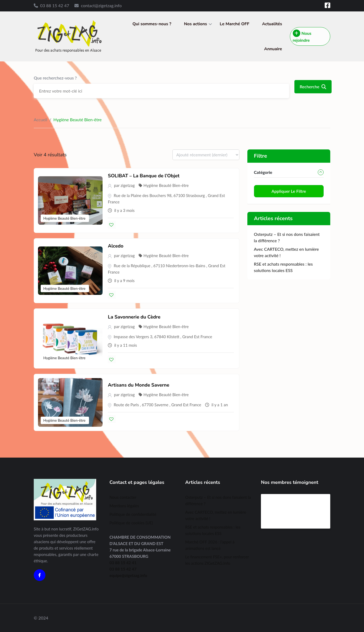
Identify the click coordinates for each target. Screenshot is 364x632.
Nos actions (196, 24)
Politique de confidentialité (133, 514)
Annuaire (273, 49)
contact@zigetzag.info (101, 5)
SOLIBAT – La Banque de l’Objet (144, 176)
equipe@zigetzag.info (128, 575)
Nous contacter (123, 497)
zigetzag (128, 185)
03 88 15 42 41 (123, 563)
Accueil (41, 120)
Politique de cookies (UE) (131, 523)
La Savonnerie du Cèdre (134, 317)
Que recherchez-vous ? (55, 78)
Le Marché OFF (234, 24)
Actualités (272, 24)
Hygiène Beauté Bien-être (65, 218)
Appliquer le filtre (289, 191)
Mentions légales (124, 506)
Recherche (313, 87)
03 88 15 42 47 (55, 5)
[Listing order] (206, 155)
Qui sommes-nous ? (152, 24)
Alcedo (116, 246)
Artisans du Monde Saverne (139, 385)
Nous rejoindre (302, 36)
